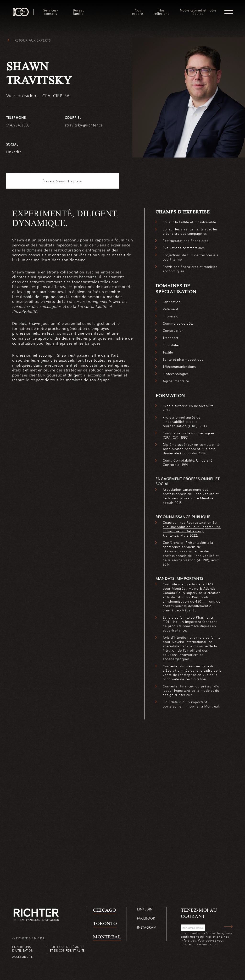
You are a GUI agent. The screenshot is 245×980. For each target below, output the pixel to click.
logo (109, 10)
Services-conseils (51, 12)
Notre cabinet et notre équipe (198, 12)
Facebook (146, 918)
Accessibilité (22, 957)
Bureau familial (79, 12)
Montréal (107, 937)
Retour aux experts (33, 40)
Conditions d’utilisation (23, 949)
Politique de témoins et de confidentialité (67, 949)
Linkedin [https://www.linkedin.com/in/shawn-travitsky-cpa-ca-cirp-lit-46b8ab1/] (14, 152)
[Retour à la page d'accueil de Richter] (36, 915)
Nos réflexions (161, 12)
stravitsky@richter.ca (84, 125)
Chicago (104, 910)
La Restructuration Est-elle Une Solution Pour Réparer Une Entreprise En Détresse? (192, 527)
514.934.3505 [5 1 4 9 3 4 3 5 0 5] (18, 125)
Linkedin (145, 909)
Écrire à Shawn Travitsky (62, 181)
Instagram (147, 927)
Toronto (105, 923)
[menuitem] (51, 12)
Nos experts (138, 12)
